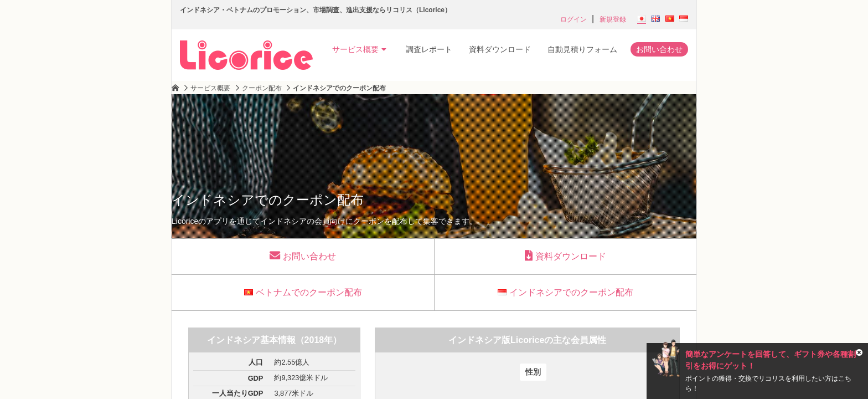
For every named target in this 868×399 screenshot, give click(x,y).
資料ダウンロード (500, 49)
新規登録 (613, 19)
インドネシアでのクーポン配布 (565, 292)
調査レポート (429, 49)
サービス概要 (359, 49)
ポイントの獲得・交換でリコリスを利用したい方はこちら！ (768, 383)
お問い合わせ (659, 49)
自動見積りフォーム (582, 49)
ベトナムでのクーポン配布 (303, 292)
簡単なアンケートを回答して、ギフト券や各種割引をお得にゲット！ (771, 360)
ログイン (573, 19)
